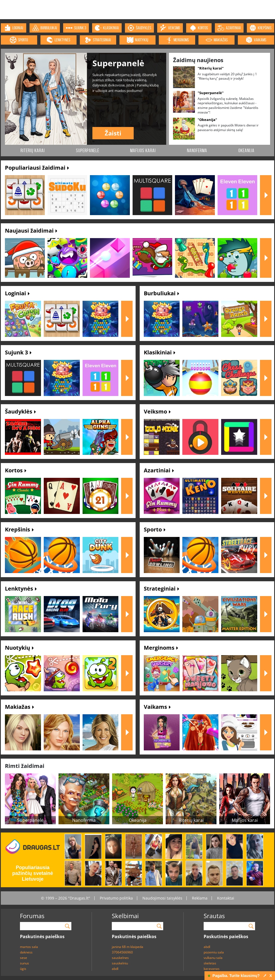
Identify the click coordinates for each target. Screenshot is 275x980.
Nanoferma (197, 151)
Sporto (155, 529)
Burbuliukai (161, 293)
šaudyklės (139, 28)
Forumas (32, 916)
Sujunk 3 (18, 352)
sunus (24, 963)
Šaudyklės (20, 411)
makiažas (217, 40)
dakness (26, 952)
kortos (199, 28)
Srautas (214, 916)
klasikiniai (107, 28)
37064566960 (122, 952)
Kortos (16, 470)
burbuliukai (45, 28)
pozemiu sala (214, 952)
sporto (19, 40)
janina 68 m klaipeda (128, 947)
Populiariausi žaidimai (37, 168)
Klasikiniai (160, 352)
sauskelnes (120, 958)
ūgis (23, 969)
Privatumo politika (116, 898)
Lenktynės (21, 589)
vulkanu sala (213, 958)
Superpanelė (88, 151)
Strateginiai (161, 589)
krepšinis (261, 28)
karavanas (212, 969)
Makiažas (19, 707)
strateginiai (98, 40)
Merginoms (161, 648)
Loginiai (17, 293)
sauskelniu (120, 963)
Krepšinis (19, 529)
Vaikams (157, 707)
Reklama (200, 898)
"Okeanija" (207, 120)
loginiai (14, 28)
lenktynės (58, 40)
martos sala (29, 947)
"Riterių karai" (211, 68)
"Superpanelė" (211, 93)
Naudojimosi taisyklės (162, 898)
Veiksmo (157, 411)
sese (24, 958)
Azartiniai (159, 470)
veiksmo (170, 28)
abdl (115, 969)
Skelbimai (125, 916)
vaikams (256, 40)
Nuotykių (19, 648)
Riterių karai (33, 151)
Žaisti (113, 133)
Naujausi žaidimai (31, 231)
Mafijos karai (143, 151)
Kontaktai (226, 898)
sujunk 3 (76, 28)
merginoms (177, 40)
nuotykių (137, 40)
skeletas (210, 963)
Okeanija (246, 151)
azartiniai (229, 28)
